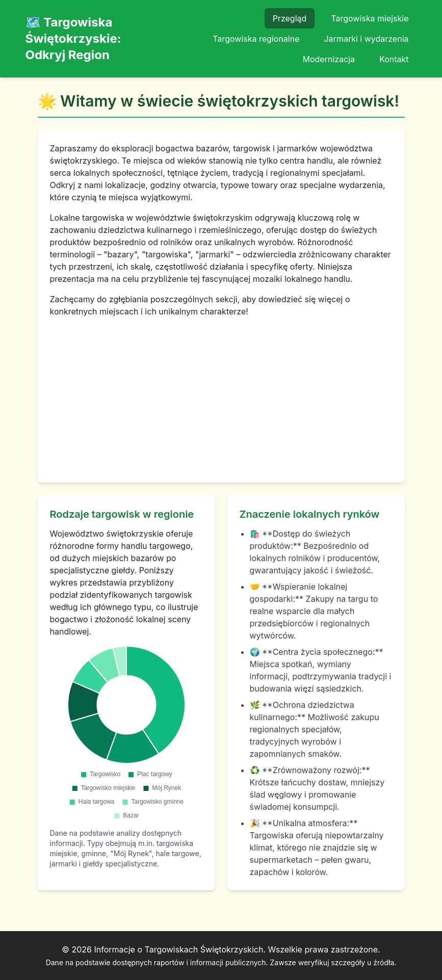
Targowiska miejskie (370, 18)
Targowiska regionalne (256, 39)
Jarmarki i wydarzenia (366, 39)
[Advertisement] (221, 394)
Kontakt (394, 59)
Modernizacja (329, 59)
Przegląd (290, 18)
